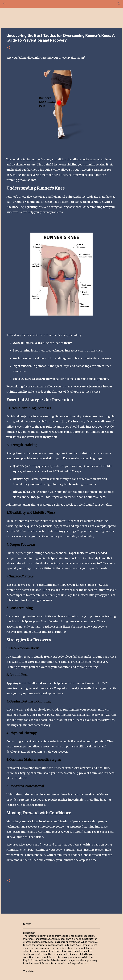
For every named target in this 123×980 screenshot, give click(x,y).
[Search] (13, 4)
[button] (8, 48)
